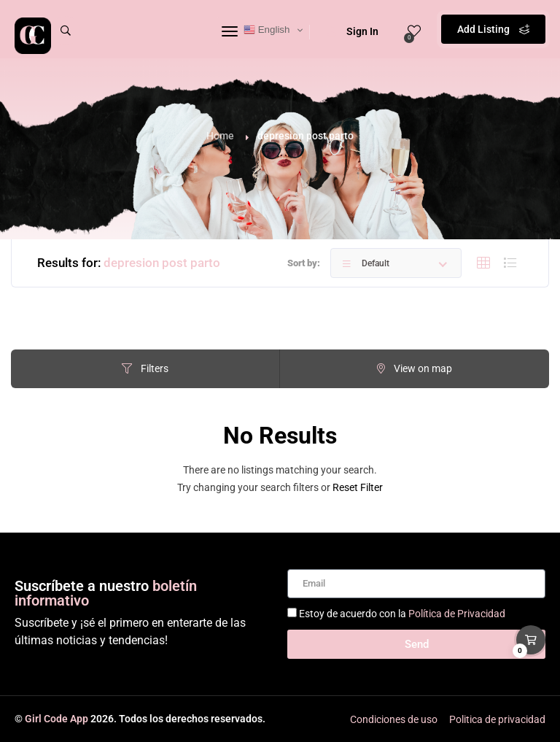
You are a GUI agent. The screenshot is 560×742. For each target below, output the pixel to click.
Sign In (353, 31)
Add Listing (493, 29)
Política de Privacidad (457, 614)
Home (220, 136)
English (267, 30)
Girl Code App (57, 719)
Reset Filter (358, 487)
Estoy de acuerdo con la (402, 614)
